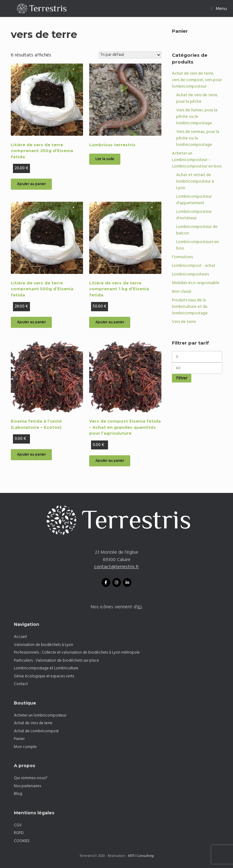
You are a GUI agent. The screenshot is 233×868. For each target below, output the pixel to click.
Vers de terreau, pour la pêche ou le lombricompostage (198, 138)
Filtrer (182, 378)
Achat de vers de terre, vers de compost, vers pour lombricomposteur (197, 80)
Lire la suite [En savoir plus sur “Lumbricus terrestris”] (105, 159)
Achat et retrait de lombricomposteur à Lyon (195, 181)
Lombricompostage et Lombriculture (46, 668)
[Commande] (130, 55)
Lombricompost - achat (194, 266)
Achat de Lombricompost (36, 731)
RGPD (19, 833)
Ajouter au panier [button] (31, 184)
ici (139, 607)
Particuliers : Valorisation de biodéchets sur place (56, 660)
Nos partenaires (27, 786)
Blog (18, 794)
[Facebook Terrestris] (106, 583)
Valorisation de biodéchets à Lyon (44, 645)
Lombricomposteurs (190, 274)
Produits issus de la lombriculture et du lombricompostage (190, 307)
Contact (21, 684)
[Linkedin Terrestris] (127, 583)
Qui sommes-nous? (31, 778)
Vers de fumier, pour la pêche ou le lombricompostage (197, 117)
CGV (18, 825)
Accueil (20, 637)
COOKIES (22, 841)
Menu (219, 9)
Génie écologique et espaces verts (44, 676)
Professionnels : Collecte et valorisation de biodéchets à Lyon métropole (77, 652)
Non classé (182, 291)
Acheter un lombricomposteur (40, 715)
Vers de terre (184, 322)
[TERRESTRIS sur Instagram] (117, 583)
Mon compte (25, 747)
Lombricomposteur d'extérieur (194, 215)
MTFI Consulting (141, 856)
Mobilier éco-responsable (196, 283)
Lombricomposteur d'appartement (194, 200)
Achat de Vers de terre (33, 723)
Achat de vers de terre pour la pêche (197, 98)
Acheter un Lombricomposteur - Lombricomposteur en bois (197, 160)
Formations (182, 257)
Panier (19, 739)
